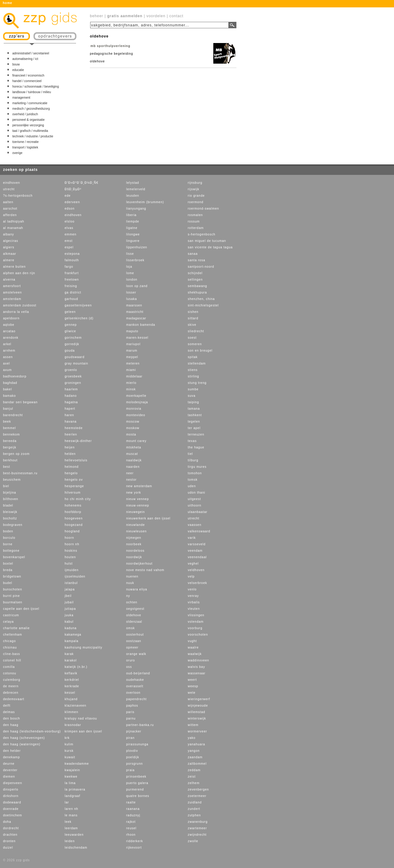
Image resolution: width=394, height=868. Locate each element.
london (132, 280)
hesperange (74, 486)
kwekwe (71, 777)
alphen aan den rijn (19, 273)
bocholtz (10, 518)
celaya (8, 622)
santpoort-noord (201, 267)
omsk (131, 628)
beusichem (12, 480)
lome (130, 273)
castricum (11, 615)
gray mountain (76, 363)
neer (130, 473)
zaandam (195, 757)
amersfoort (12, 286)
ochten (132, 602)
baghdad (10, 383)
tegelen (194, 422)
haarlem (71, 389)
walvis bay (196, 667)
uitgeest (194, 499)
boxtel (8, 564)
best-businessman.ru (20, 473)
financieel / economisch (28, 75)
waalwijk (195, 654)
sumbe (193, 389)
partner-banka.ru (140, 725)
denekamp (12, 757)
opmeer (132, 647)
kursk (69, 751)
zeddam (194, 770)
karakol (71, 660)
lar (67, 802)
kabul (69, 622)
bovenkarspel (14, 557)
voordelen (156, 16)
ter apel (194, 428)
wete (192, 693)
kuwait (70, 757)
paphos (132, 706)
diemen (9, 777)
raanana (133, 809)
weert (192, 680)
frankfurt (72, 273)
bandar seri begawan (20, 402)
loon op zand (137, 286)
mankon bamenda (141, 325)
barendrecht (13, 415)
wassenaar (197, 673)
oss (129, 667)
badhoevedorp (15, 376)
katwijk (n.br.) (76, 667)
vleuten (194, 609)
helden (70, 454)
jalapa (70, 589)
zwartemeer (197, 828)
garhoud (71, 299)
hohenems (73, 505)
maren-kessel (137, 338)
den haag (11, 725)
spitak (193, 357)
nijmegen (134, 538)
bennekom (12, 434)
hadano (71, 396)
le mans (71, 815)
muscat (132, 454)
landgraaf (72, 796)
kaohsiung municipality (84, 647)
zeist (192, 777)
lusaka (132, 299)
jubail (69, 602)
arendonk (11, 338)
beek (7, 422)
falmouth (72, 260)
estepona (72, 254)
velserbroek (197, 583)
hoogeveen (74, 518)
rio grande (196, 196)
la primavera (75, 789)
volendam (196, 622)
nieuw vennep (138, 499)
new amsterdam (139, 486)
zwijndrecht (197, 835)
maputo (132, 331)
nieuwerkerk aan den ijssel (148, 518)
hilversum (73, 493)
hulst (69, 564)
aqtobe (9, 325)
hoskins (71, 551)
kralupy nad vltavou (81, 718)
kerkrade (72, 686)
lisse (130, 254)
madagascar (136, 318)
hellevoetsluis (76, 460)
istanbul (71, 583)
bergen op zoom (16, 454)
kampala (72, 641)
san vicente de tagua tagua (210, 247)
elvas (69, 228)
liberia (131, 215)
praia (130, 770)
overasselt (135, 686)
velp (191, 576)
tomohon (195, 473)
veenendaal (197, 557)
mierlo (131, 383)
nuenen (132, 576)
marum (132, 351)
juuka (69, 615)
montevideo (136, 415)
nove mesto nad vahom (145, 570)
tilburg (193, 460)
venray (193, 596)
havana (71, 422)
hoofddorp (73, 512)
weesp (193, 686)
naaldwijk (134, 460)
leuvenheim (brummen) (145, 202)
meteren (133, 363)
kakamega (73, 635)
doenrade (11, 809)
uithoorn (195, 505)
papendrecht (137, 699)
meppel (132, 357)
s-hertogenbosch (202, 234)
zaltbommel (197, 764)
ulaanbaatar (198, 512)
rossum (194, 221)
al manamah (13, 228)
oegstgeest (135, 609)
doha (7, 822)
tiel (190, 454)
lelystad (133, 183)
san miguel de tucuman (207, 241)
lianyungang (136, 209)
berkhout (10, 460)
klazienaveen (75, 706)
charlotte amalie (16, 628)
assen (8, 357)
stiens (193, 370)
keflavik (71, 673)
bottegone (11, 551)
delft (7, 706)
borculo (9, 538)
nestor (131, 480)
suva (192, 396)
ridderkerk (135, 841)
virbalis (194, 602)
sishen (193, 312)
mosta (131, 434)
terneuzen (196, 434)
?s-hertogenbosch (18, 196)
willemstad (197, 712)
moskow (133, 428)
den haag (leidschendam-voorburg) (32, 731)
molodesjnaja (137, 402)
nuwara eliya (137, 589)
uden (192, 486)
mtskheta (134, 447)
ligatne (132, 228)
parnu (131, 718)
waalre (193, 647)
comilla (9, 667)
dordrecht (11, 828)
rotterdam (196, 228)
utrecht (9, 189)
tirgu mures (197, 467)
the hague (196, 447)
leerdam (71, 828)
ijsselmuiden (75, 576)
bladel (8, 505)
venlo (192, 589)
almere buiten (14, 267)
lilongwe (133, 234)
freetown (72, 280)
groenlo (71, 370)
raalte (131, 802)
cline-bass (12, 654)
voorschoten (198, 635)
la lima (70, 783)
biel (6, 486)
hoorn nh (72, 544)
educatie (18, 70)
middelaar (134, 376)
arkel (7, 344)
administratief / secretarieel (31, 53)
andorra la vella (16, 312)
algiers (9, 247)
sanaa (193, 254)
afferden (10, 215)
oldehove (134, 615)
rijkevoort (134, 848)
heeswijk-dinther (78, 441)
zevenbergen (198, 789)
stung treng (197, 383)
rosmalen (195, 215)
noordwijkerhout (139, 564)
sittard (193, 318)
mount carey (136, 441)
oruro (131, 660)
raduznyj (133, 815)
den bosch (12, 718)
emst (69, 241)
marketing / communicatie (30, 103)
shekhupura (197, 292)
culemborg (12, 680)
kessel (70, 693)
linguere (133, 241)
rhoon (131, 835)
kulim (69, 744)
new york (134, 493)
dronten (9, 841)
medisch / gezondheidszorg (31, 109)
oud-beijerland (138, 673)
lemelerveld (136, 189)
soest (192, 338)
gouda (70, 351)
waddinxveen (198, 660)
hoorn (69, 538)
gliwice (70, 331)
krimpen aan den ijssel (83, 731)
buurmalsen (13, 602)
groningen (73, 383)
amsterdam (12, 299)
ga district (73, 292)
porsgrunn (135, 764)
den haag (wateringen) (22, 744)
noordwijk (134, 557)
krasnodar (73, 725)
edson (70, 209)
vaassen (195, 525)
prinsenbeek (136, 777)
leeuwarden (74, 835)
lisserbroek (135, 260)
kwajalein (72, 770)
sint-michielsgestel (203, 305)
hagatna (71, 402)
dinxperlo (11, 789)
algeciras (11, 241)
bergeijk (10, 447)
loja (129, 267)
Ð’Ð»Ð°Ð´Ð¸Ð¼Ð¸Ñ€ (81, 183)
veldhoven (196, 570)
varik (192, 538)
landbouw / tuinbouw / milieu (32, 92)
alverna (9, 280)
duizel (8, 848)
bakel (8, 389)
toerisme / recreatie (26, 142)
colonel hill (12, 660)
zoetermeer (197, 796)
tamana (194, 409)
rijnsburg (195, 183)
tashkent (195, 415)
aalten (8, 202)
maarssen (134, 305)
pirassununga (137, 744)
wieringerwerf (199, 699)
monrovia (134, 409)
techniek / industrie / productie (33, 136)
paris (130, 712)
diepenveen (13, 783)
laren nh (71, 809)
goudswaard (74, 357)
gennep (71, 325)
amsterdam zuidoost (20, 305)
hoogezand (74, 525)
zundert (194, 809)
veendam (195, 551)
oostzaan (134, 641)
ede (68, 196)
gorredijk (72, 344)
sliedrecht (196, 331)
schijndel (195, 273)
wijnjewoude (198, 706)
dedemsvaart (14, 699)
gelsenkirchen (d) (79, 318)
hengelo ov (74, 480)
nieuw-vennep (138, 505)
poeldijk (133, 757)
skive (192, 325)
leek (68, 822)
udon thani (197, 493)
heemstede (74, 428)
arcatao (9, 331)
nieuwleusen (137, 531)
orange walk (136, 654)
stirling (193, 376)
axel (6, 363)
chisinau (10, 647)
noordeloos (135, 551)
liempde (133, 221)
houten (70, 557)
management (21, 98)
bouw (16, 64)
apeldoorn (11, 318)
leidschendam (76, 848)
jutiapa (70, 609)
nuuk (130, 583)
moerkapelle (136, 396)
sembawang (197, 286)
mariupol (133, 344)
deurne (9, 764)
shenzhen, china (201, 299)
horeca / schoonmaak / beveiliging (36, 87)
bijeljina (10, 493)
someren (195, 344)
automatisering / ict (25, 59)
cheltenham (13, 635)
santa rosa (197, 260)
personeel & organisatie (28, 120)
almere (9, 260)
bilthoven (11, 499)
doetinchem (13, 815)
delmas (9, 712)
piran (130, 738)
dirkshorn (11, 796)
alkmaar (10, 254)
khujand (71, 699)
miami (131, 370)
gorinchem (73, 338)
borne (8, 544)
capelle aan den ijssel (21, 609)
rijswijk (193, 189)
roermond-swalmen (203, 209)
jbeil (68, 596)
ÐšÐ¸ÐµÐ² (73, 189)
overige (17, 153)
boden (8, 531)
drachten (10, 835)
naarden (133, 467)
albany (8, 234)
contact (176, 16)
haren (69, 415)
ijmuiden (72, 570)
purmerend (135, 789)
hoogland (72, 531)
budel (8, 583)
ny (128, 596)
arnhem (9, 351)
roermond (196, 202)
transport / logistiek (25, 147)
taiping (193, 402)
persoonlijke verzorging (28, 125)
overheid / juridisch (25, 114)
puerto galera (137, 783)
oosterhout (135, 635)
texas (192, 441)
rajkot (131, 822)
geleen (70, 312)
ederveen (72, 202)
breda (8, 570)
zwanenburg (198, 822)
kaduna (71, 628)
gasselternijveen (78, 305)
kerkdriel (72, 680)
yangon (194, 751)
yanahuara (196, 744)
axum (7, 370)
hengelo (71, 473)
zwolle (193, 841)
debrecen (11, 693)
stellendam (197, 363)
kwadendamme (77, 764)
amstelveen (12, 292)
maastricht (135, 312)
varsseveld (197, 544)
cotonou (10, 673)
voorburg (195, 628)
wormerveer (197, 731)
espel (69, 247)
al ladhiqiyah (14, 221)
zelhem (194, 783)
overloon (133, 693)
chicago (9, 641)
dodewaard (12, 802)
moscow (133, 422)
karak (69, 654)
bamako (10, 396)
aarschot (10, 209)
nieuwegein (136, 512)
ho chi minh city (78, 499)
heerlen (71, 434)
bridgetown (12, 576)
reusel (131, 828)
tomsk (193, 480)
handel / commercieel (27, 81)
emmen (70, 234)
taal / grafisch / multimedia (30, 131)
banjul (8, 409)
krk (67, 738)
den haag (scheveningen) (24, 738)
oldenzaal (134, 622)
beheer (96, 16)
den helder (12, 751)
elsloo (70, 221)
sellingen (195, 280)
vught (192, 641)
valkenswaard (199, 531)
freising (71, 286)
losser (131, 292)
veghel (193, 564)
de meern (11, 686)
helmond (72, 467)
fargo (69, 267)
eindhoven (12, 183)
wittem (193, 725)
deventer (10, 770)
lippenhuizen (137, 247)
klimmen (71, 712)
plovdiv (132, 751)
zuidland (195, 802)
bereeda (10, 441)
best (7, 467)
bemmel (10, 428)
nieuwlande (136, 525)
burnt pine (11, 596)
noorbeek (134, 544)
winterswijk (197, 718)
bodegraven (13, 525)
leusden (133, 196)
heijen (70, 447)
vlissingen (196, 615)
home (8, 3)
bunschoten (13, 589)
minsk (131, 389)
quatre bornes (138, 796)
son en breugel (200, 351)
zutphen (194, 815)
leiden (70, 841)
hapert (70, 409)
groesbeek (73, 376)
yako (192, 738)
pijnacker (134, 731)
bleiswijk (10, 512)
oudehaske (135, 680)
